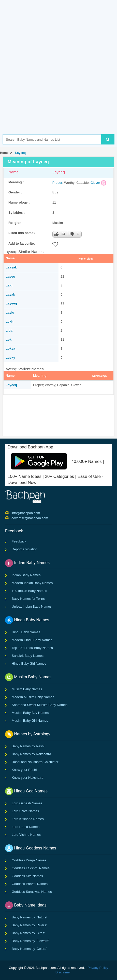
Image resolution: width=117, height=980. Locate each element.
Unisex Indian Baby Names (32, 606)
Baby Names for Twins (28, 599)
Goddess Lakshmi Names (31, 868)
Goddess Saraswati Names (32, 892)
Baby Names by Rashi (28, 746)
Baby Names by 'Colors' (29, 949)
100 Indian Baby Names (29, 591)
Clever (95, 183)
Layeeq (20, 153)
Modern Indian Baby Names (32, 583)
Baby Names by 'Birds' (28, 933)
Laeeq (10, 276)
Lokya (10, 348)
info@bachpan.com (12, 513)
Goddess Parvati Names (30, 884)
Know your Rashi (24, 770)
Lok (9, 340)
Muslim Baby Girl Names (30, 721)
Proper (57, 183)
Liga (9, 330)
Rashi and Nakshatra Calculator (35, 762)
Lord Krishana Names (28, 819)
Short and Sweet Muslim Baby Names (40, 705)
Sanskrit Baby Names (28, 656)
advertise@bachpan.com (12, 518)
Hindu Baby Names (26, 632)
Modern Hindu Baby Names (32, 640)
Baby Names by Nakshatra (31, 754)
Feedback (19, 541)
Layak (10, 294)
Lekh (9, 322)
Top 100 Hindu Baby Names (32, 648)
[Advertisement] (58, 75)
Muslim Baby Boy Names (30, 713)
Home (4, 153)
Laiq (9, 285)
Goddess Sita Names (27, 876)
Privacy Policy (98, 968)
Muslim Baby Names (27, 689)
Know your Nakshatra (27, 778)
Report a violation (25, 549)
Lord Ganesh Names (27, 803)
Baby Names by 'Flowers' (30, 941)
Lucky (10, 358)
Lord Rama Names (26, 827)
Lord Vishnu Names (26, 835)
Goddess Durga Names (29, 860)
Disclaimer (63, 972)
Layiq (10, 312)
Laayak (11, 267)
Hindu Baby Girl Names (29, 664)
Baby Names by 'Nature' (29, 917)
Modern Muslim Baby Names (33, 697)
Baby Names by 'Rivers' (29, 925)
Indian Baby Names (26, 575)
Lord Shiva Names (25, 811)
